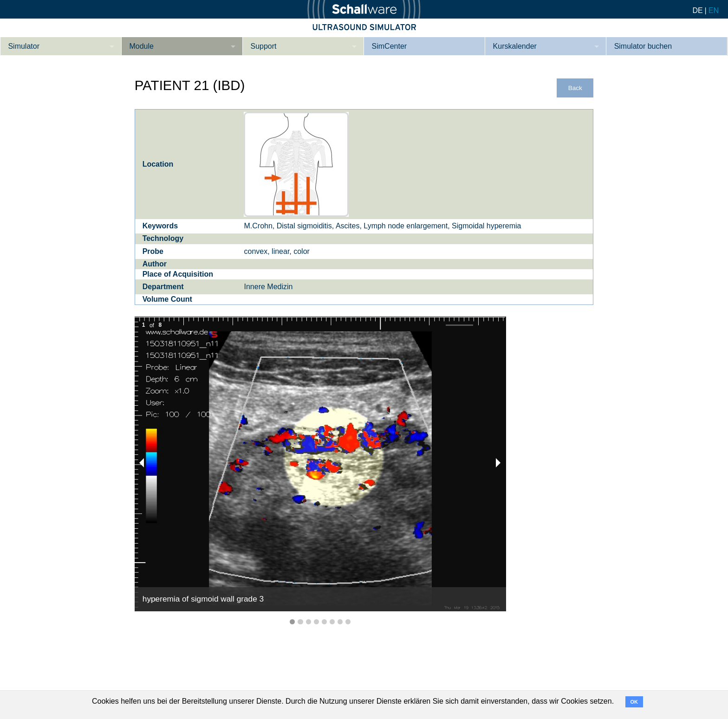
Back (575, 88)
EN (714, 10)
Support (264, 46)
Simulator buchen (643, 46)
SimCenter (390, 46)
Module (141, 46)
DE (697, 10)
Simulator (24, 46)
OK (634, 702)
